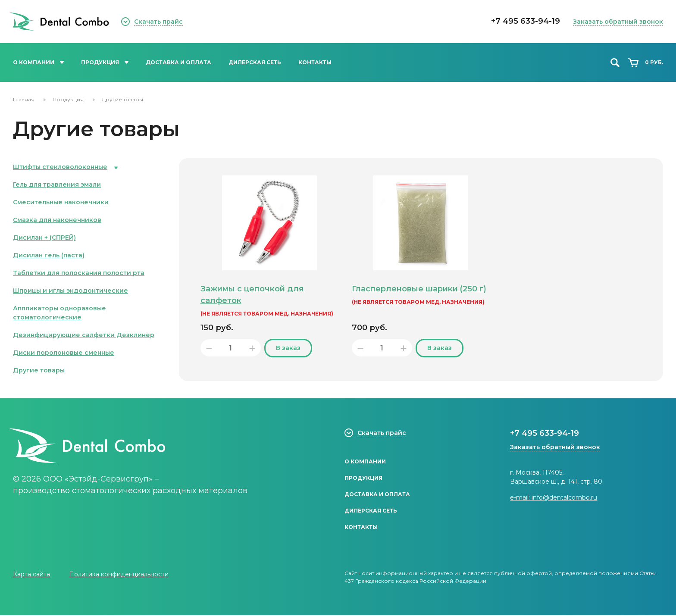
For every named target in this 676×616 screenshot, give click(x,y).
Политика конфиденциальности (119, 575)
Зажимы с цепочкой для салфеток (254, 295)
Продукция (105, 62)
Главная (24, 99)
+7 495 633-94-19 (526, 21)
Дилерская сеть (255, 62)
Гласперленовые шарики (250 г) (417, 295)
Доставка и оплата (178, 62)
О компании (38, 62)
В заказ (288, 348)
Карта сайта (31, 575)
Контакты (315, 62)
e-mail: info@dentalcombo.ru (554, 497)
